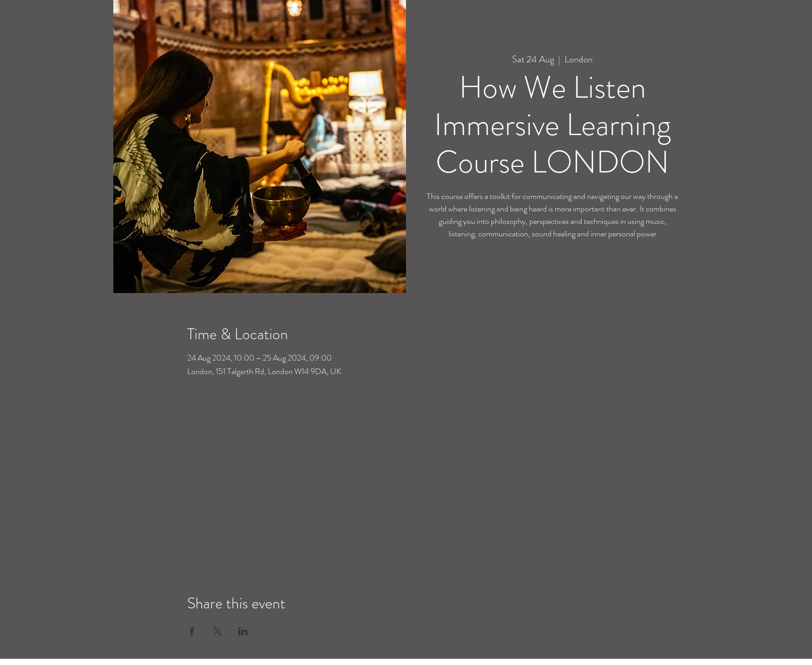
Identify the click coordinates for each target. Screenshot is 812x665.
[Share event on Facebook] (192, 631)
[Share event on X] (218, 631)
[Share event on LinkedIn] (243, 631)
